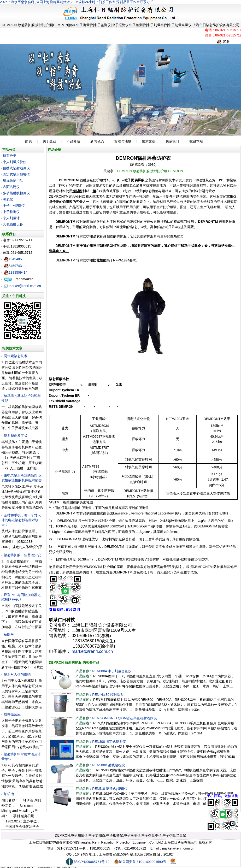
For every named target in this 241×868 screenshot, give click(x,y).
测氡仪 (8, 199)
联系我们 (172, 141)
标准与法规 (123, 141)
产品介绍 (73, 141)
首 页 (29, 141)
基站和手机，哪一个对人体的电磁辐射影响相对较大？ (21, 520)
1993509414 (16, 272)
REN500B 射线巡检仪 (109, 765)
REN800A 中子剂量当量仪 (112, 671)
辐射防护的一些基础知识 (22, 555)
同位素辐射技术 (16, 356)
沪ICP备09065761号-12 (87, 862)
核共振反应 (12, 714)
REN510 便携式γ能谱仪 (110, 789)
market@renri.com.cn (22, 286)
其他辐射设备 (13, 224)
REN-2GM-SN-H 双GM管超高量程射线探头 (125, 718)
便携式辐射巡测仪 (16, 168)
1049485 (13, 259)
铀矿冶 (9, 794)
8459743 (13, 266)
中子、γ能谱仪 (14, 206)
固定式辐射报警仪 (16, 174)
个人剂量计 (11, 218)
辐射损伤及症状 (16, 436)
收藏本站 (196, 141)
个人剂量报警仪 (15, 162)
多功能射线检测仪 (16, 193)
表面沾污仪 (11, 187)
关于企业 (49, 141)
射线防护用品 (13, 181)
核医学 (9, 635)
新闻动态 (97, 141)
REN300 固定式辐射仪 (109, 742)
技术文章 (148, 141)
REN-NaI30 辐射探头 (108, 695)
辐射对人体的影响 (17, 674)
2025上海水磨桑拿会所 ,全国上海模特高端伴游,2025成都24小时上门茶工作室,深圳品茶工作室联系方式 (77, 2)
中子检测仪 (11, 212)
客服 (223, 42)
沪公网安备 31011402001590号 (140, 862)
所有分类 (10, 156)
